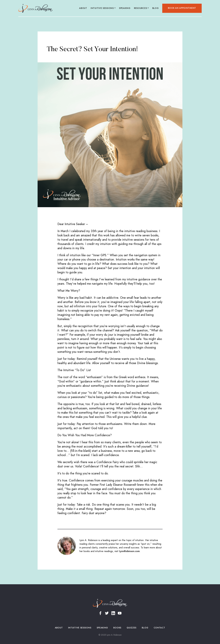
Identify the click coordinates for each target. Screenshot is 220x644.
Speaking (125, 8)
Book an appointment (182, 8)
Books (117, 628)
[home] (36, 8)
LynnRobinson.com (129, 551)
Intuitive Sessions (80, 628)
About (83, 8)
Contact (159, 628)
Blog (155, 8)
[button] (103, 8)
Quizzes (132, 628)
